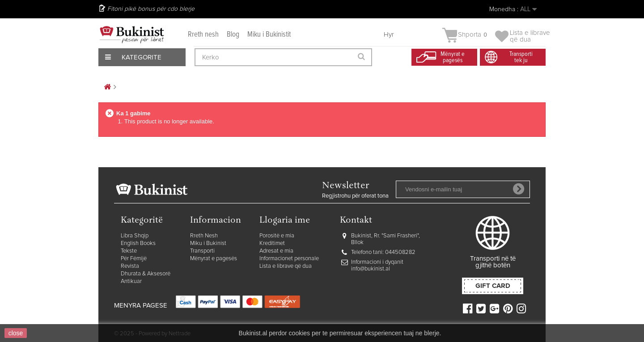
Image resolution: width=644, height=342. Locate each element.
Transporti (202, 251)
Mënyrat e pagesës (214, 259)
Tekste (129, 251)
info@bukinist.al (371, 269)
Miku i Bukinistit (269, 35)
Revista (130, 266)
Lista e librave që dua (286, 266)
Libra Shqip (135, 236)
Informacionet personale (289, 259)
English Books (138, 243)
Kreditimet (272, 243)
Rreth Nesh (204, 236)
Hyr (389, 35)
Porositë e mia (277, 236)
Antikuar (131, 281)
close (16, 333)
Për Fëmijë (134, 259)
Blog (233, 35)
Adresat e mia (276, 251)
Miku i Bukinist (208, 243)
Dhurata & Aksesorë (146, 274)
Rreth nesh (203, 35)
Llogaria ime (285, 221)
